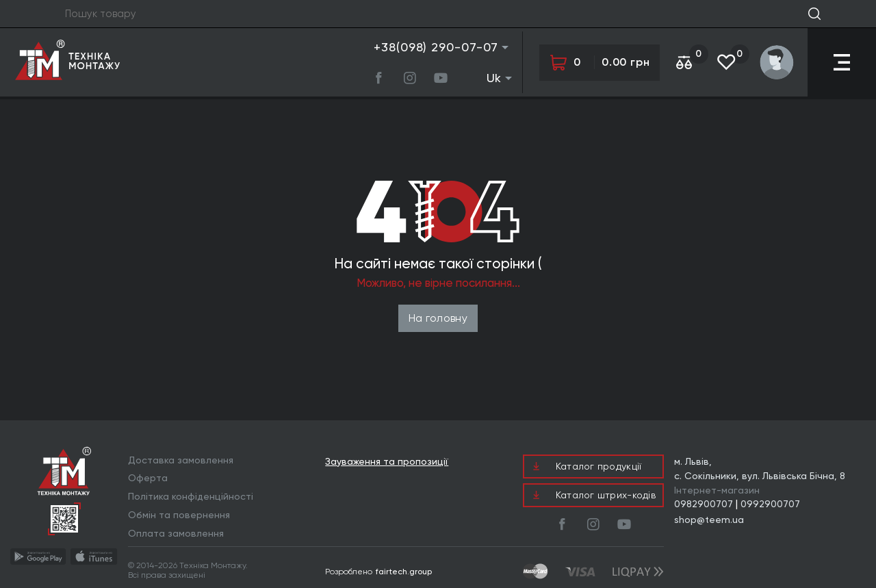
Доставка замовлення (181, 460)
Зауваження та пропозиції (387, 462)
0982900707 (704, 504)
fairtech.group (404, 572)
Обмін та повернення (179, 515)
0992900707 (770, 504)
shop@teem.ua (709, 520)
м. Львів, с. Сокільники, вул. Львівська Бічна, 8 (760, 469)
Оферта (148, 478)
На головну (438, 318)
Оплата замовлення (176, 533)
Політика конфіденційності (191, 496)
